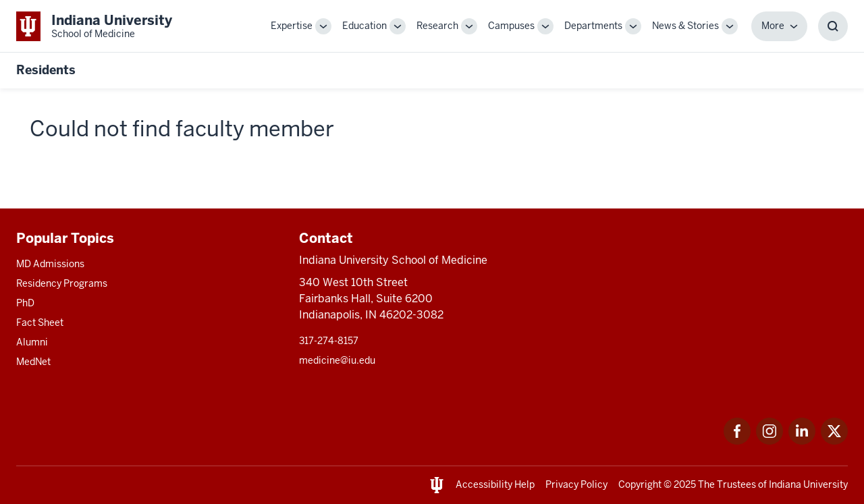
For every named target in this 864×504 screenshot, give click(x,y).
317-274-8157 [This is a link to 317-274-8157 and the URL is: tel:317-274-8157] (329, 341)
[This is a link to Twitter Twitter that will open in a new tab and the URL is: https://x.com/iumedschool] (834, 441)
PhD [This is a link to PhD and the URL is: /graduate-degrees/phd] (25, 303)
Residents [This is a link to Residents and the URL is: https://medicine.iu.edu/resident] (46, 70)
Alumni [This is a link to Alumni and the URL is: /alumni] (32, 342)
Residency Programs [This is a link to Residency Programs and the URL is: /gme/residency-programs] (62, 283)
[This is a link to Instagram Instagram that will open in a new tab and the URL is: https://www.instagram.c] (769, 441)
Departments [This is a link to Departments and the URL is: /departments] (593, 26)
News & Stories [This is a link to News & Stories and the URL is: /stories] (685, 26)
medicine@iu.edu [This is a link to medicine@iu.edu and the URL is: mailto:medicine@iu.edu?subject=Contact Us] (337, 360)
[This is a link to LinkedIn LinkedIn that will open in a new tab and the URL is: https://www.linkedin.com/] (802, 441)
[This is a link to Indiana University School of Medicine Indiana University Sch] (94, 26)
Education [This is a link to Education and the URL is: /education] (364, 26)
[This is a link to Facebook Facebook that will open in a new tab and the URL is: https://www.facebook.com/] (737, 441)
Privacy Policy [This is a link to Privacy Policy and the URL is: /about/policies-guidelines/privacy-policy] (576, 484)
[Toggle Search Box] (833, 26)
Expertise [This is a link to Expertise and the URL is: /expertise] (292, 26)
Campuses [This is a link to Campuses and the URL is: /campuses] (511, 26)
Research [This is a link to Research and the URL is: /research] (437, 26)
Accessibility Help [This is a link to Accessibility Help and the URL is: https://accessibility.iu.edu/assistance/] (495, 484)
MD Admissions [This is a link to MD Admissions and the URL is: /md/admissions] (50, 264)
